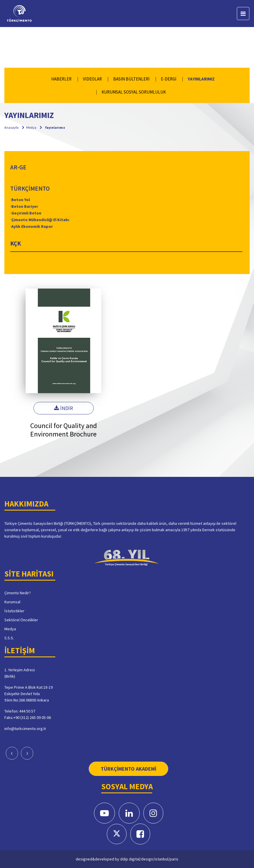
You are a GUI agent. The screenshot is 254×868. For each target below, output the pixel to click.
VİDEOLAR (92, 79)
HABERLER (61, 79)
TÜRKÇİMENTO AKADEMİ (128, 769)
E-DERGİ (169, 79)
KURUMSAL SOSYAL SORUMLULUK (134, 92)
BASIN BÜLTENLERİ (131, 79)
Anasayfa (11, 127)
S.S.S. (9, 638)
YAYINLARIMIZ (201, 79)
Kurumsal (12, 602)
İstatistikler (14, 611)
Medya (31, 127)
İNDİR (64, 408)
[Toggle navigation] (243, 14)
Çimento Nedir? (18, 593)
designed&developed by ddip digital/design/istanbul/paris (127, 859)
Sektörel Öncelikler (21, 620)
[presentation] (12, 753)
